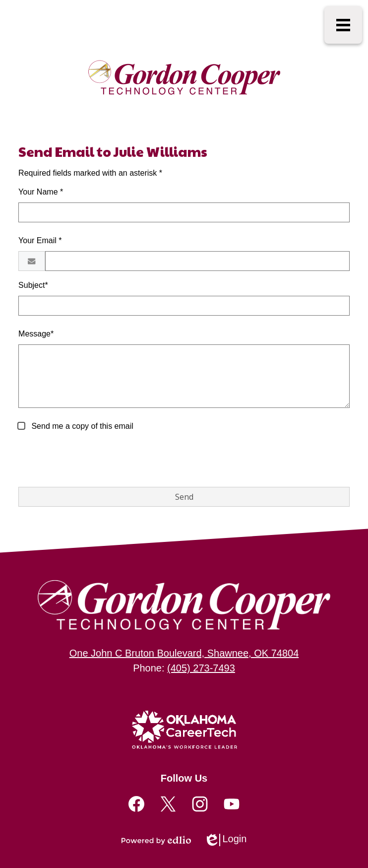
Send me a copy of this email (81, 426)
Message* (36, 334)
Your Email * (40, 240)
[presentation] (94, 460)
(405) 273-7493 (201, 668)
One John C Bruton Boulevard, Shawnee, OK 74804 (184, 653)
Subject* (33, 285)
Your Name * (41, 192)
